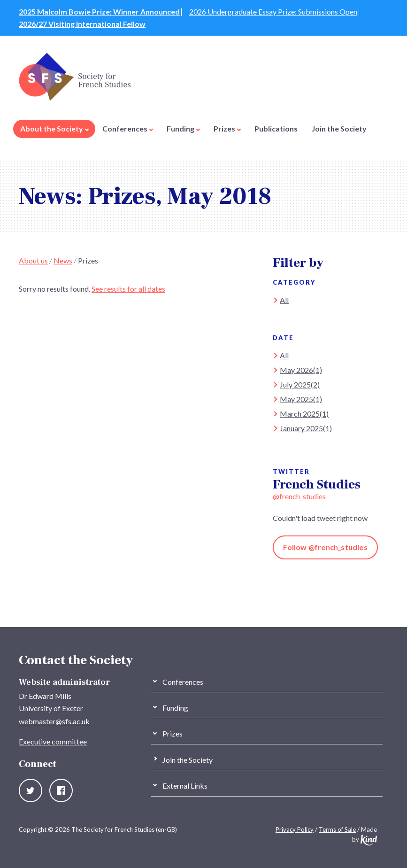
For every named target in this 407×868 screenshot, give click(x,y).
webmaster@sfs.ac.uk (54, 721)
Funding (183, 128)
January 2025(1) (306, 428)
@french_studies (299, 496)
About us (33, 260)
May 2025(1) (301, 399)
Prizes (227, 128)
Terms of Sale (337, 829)
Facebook (61, 790)
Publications (276, 128)
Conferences (128, 128)
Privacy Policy (295, 829)
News (63, 260)
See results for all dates (128, 289)
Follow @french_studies (325, 547)
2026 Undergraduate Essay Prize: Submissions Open (273, 12)
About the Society (54, 128)
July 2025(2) (300, 384)
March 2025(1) (304, 414)
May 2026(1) (301, 370)
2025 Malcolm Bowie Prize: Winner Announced (99, 12)
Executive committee (53, 741)
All (284, 300)
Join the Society (339, 128)
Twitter (31, 790)
